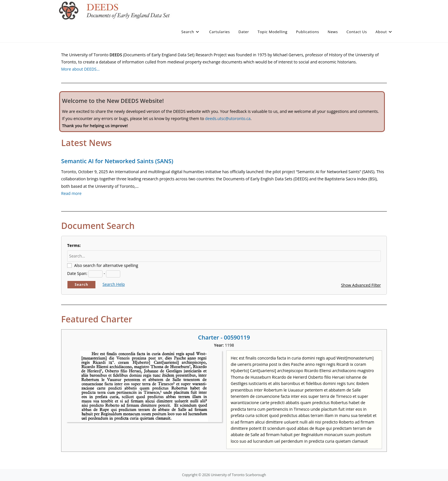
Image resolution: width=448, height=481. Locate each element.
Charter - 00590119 (224, 337)
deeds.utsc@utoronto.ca (228, 118)
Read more (71, 193)
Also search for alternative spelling (106, 265)
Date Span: (77, 273)
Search (81, 285)
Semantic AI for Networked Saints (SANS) (117, 161)
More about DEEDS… (80, 69)
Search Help (114, 284)
